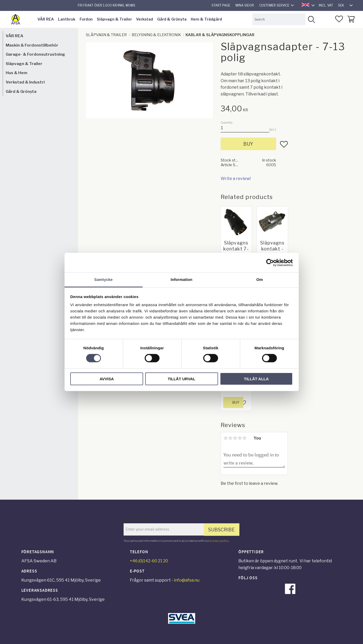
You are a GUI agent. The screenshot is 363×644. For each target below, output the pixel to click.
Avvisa (107, 379)
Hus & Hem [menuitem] (17, 73)
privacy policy (219, 541)
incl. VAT (326, 5)
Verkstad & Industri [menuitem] (25, 82)
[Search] (311, 19)
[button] (339, 19)
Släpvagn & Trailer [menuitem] (114, 19)
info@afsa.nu (187, 580)
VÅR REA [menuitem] (46, 19)
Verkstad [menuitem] (145, 19)
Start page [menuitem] (221, 5)
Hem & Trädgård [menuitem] (206, 19)
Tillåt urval (181, 379)
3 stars (235, 438)
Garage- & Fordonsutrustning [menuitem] (35, 54)
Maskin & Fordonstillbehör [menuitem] (32, 45)
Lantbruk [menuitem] (67, 19)
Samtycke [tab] (103, 279)
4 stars (240, 438)
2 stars (231, 438)
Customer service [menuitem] (274, 5)
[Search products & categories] (279, 19)
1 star (226, 438)
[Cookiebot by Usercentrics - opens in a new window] (270, 262)
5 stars (245, 438)
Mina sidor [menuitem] (245, 5)
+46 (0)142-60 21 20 (149, 561)
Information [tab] (182, 279)
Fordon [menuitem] (86, 19)
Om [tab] (260, 279)
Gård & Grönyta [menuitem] (172, 19)
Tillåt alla (256, 379)
